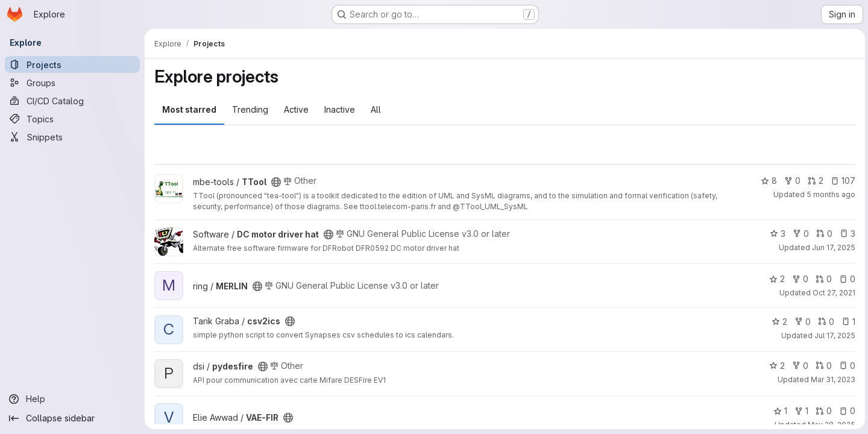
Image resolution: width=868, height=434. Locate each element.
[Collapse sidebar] (72, 418)
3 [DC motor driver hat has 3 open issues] (846, 234)
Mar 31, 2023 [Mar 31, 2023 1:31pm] (831, 379)
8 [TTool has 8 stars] (767, 181)
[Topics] (72, 119)
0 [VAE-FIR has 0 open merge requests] (822, 411)
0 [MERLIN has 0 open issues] (845, 279)
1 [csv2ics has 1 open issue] (847, 322)
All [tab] (376, 109)
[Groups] (72, 83)
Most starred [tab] (189, 109)
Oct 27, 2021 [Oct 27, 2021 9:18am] (832, 293)
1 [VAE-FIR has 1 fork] (800, 411)
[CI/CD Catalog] (72, 101)
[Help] (72, 399)
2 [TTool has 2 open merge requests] (814, 181)
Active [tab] (296, 109)
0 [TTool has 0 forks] (791, 181)
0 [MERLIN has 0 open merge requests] (822, 279)
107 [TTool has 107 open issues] (841, 181)
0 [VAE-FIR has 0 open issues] (845, 411)
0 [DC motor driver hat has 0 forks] (799, 234)
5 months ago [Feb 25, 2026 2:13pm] (829, 194)
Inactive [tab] (340, 109)
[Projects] (72, 64)
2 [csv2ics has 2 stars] (778, 322)
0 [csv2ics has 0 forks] (801, 322)
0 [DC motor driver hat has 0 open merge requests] (822, 234)
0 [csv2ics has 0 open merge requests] (824, 322)
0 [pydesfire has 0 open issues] (845, 366)
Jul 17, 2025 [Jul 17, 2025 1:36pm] (833, 335)
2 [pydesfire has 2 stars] (775, 366)
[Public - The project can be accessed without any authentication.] (276, 182)
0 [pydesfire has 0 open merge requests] (822, 366)
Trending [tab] (250, 109)
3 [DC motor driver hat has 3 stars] (776, 234)
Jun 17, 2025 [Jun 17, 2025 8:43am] (832, 247)
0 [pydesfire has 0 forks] (798, 366)
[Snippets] (72, 137)
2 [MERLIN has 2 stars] (775, 279)
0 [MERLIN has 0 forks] (798, 279)
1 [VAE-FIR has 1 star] (778, 411)
